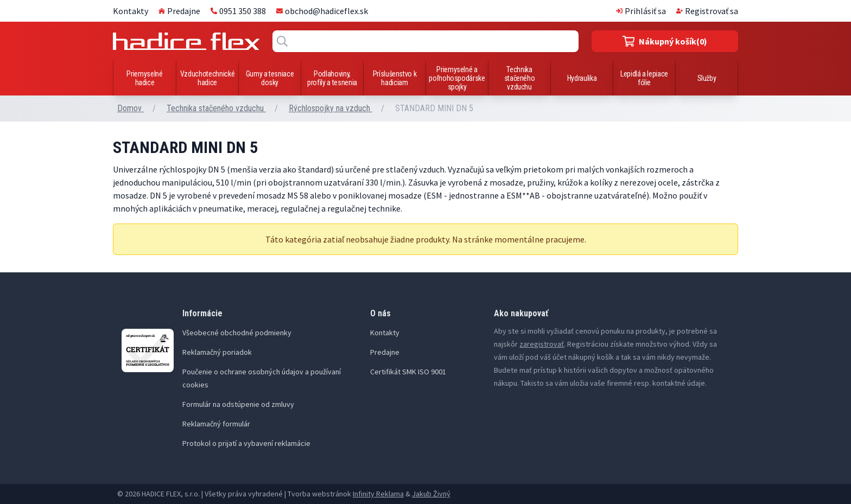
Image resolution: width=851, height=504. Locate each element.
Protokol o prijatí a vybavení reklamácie (246, 443)
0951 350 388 (238, 11)
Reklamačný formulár (216, 424)
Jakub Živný (431, 494)
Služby (707, 78)
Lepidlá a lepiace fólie (644, 78)
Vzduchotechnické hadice (207, 78)
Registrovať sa (707, 11)
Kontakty (131, 11)
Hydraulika (582, 78)
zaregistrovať (542, 344)
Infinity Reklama (378, 494)
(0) (665, 41)
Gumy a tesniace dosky (270, 78)
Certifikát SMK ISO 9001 (408, 372)
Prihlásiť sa (641, 11)
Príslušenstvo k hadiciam (395, 78)
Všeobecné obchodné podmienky (237, 333)
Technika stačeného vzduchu (520, 78)
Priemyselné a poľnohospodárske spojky (457, 78)
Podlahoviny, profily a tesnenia (332, 78)
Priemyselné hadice (144, 78)
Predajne (179, 11)
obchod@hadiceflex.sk (322, 11)
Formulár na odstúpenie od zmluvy (238, 404)
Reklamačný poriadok (217, 352)
